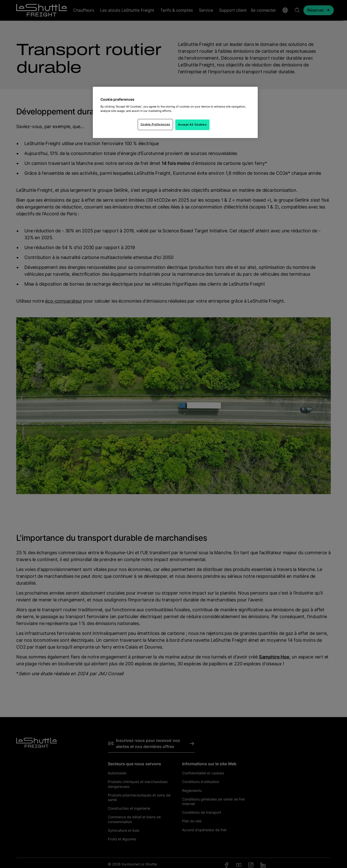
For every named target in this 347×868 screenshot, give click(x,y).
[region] (175, 112)
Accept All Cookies (192, 125)
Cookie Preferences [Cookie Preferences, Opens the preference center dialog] (155, 124)
